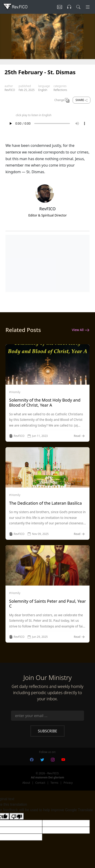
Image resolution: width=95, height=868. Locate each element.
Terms (54, 783)
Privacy (68, 783)
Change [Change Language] (62, 100)
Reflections (60, 90)
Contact (40, 783)
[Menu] (88, 7)
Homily (16, 392)
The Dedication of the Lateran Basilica (45, 503)
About (26, 783)
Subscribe (47, 731)
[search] (78, 7)
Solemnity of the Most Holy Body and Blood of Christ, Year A (45, 403)
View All (81, 330)
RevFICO (10, 90)
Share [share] (82, 100)
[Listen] (60, 7)
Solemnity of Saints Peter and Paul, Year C (47, 604)
